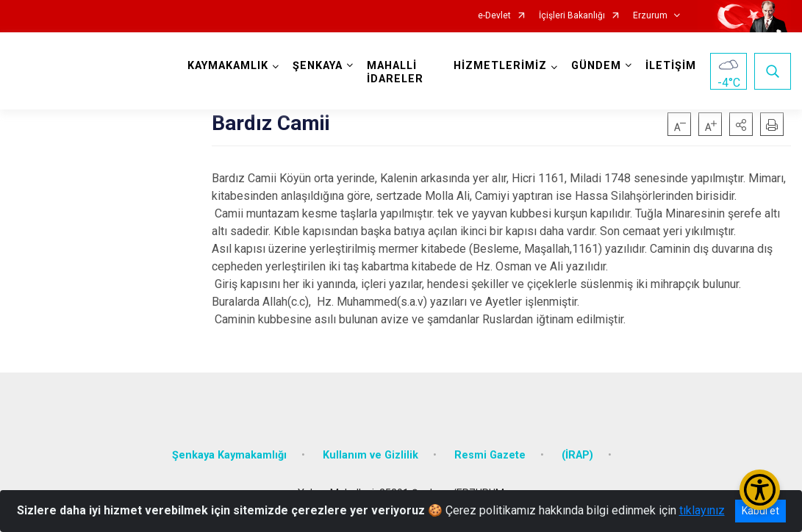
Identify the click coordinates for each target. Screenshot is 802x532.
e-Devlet (494, 16)
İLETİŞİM (671, 66)
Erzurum (650, 16)
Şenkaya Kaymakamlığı (229, 455)
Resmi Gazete (490, 455)
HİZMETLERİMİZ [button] (500, 66)
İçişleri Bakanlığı (572, 16)
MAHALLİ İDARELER (395, 72)
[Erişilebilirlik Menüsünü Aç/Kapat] (760, 490)
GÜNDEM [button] (596, 66)
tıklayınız (702, 510)
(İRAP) (577, 455)
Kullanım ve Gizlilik (370, 455)
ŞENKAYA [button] (318, 66)
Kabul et (760, 511)
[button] (741, 124)
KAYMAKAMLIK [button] (228, 66)
